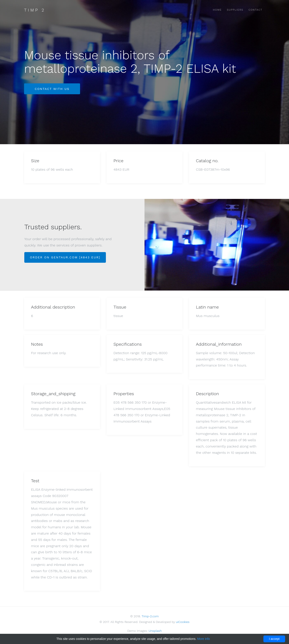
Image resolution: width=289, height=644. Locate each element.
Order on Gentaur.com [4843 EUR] (65, 257)
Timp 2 (35, 10)
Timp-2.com (150, 616)
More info (204, 639)
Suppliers (235, 10)
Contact (255, 10)
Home (217, 10)
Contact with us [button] (52, 89)
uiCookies (183, 622)
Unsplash (155, 631)
